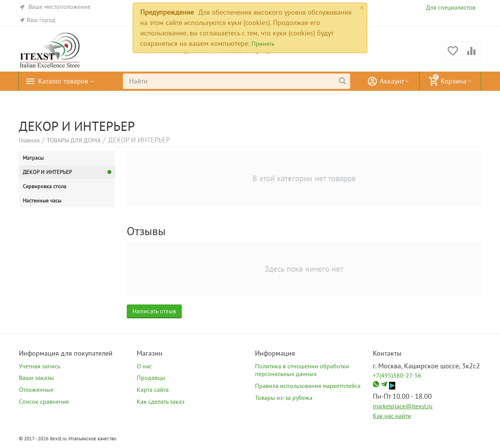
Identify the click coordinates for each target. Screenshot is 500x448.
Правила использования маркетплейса (308, 386)
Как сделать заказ (161, 401)
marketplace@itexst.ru (403, 406)
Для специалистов (451, 7)
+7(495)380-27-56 (397, 375)
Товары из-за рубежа (284, 398)
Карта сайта (153, 389)
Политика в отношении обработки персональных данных (302, 370)
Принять (263, 43)
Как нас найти (392, 416)
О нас (144, 366)
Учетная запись (39, 366)
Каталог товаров (63, 81)
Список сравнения (44, 401)
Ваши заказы (36, 378)
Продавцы (151, 378)
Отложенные (36, 389)
